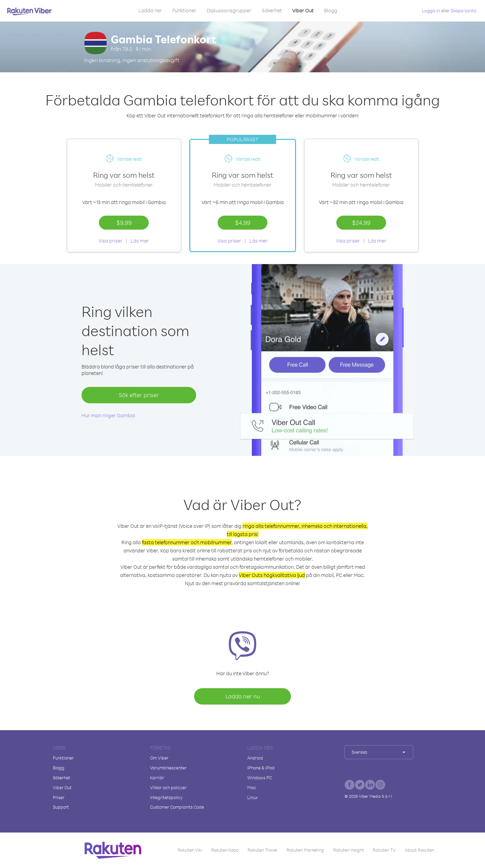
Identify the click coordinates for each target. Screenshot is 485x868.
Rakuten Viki (190, 850)
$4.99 (243, 222)
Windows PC (260, 778)
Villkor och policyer (168, 787)
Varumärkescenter (168, 768)
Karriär (157, 778)
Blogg (331, 10)
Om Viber (159, 758)
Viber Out (303, 10)
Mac (252, 787)
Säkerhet (272, 10)
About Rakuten (420, 850)
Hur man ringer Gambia (108, 415)
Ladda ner (150, 10)
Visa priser (111, 241)
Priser (59, 797)
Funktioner (184, 10)
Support (61, 807)
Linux (252, 797)
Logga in (431, 10)
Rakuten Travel (262, 850)
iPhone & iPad (261, 768)
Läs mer (140, 241)
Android (255, 758)
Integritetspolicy (166, 797)
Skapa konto (464, 10)
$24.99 (361, 222)
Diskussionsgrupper (229, 10)
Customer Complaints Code (177, 807)
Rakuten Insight (349, 850)
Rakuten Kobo (225, 850)
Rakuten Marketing (305, 850)
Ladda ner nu (243, 696)
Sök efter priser (139, 395)
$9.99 (124, 222)
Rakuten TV (384, 850)
